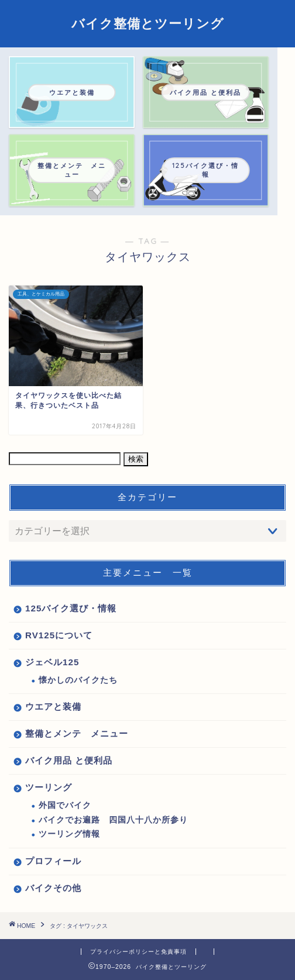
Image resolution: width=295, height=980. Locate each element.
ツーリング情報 (69, 834)
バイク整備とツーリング (148, 23)
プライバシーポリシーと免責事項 (138, 952)
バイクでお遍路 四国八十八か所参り (113, 820)
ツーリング (49, 787)
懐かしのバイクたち (78, 680)
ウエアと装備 (53, 706)
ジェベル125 (52, 662)
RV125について (59, 635)
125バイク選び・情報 (71, 608)
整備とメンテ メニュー (77, 733)
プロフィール (53, 861)
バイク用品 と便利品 (69, 760)
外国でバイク (65, 805)
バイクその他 (53, 888)
